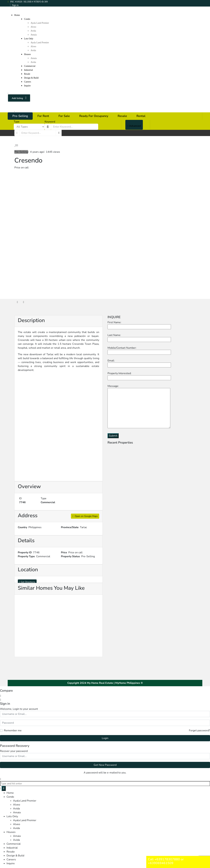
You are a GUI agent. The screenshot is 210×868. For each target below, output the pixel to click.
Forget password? (199, 730)
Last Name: (139, 337)
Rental (141, 116)
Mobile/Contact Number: (139, 350)
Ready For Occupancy (94, 116)
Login (105, 738)
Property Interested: (139, 376)
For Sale (64, 116)
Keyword (50, 122)
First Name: (139, 325)
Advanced (134, 126)
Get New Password (105, 765)
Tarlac (83, 527)
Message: (139, 407)
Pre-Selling (20, 116)
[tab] (17, 302)
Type (17, 122)
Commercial (48, 502)
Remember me (13, 730)
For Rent (43, 116)
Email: (139, 363)
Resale (122, 116)
